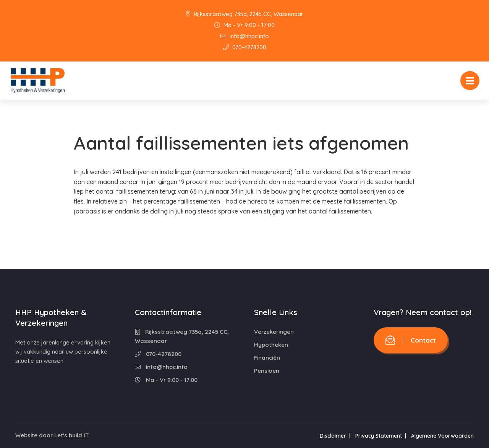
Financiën (267, 358)
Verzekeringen (274, 332)
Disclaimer (333, 436)
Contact (411, 340)
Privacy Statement (379, 436)
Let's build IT (71, 435)
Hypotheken (271, 345)
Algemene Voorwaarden (442, 436)
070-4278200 (245, 47)
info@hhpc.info (245, 36)
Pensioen (267, 371)
